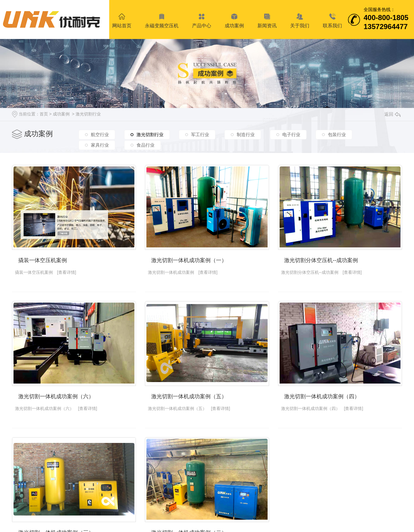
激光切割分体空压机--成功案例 (321, 260)
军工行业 (200, 134)
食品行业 (145, 145)
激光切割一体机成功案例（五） (189, 396)
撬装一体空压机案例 (43, 260)
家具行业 (100, 145)
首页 (44, 114)
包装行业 (337, 134)
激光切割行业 (88, 114)
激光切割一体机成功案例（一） (189, 260)
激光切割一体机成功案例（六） (56, 396)
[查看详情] (67, 272)
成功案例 (61, 114)
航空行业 (100, 134)
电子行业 (291, 134)
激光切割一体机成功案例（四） (322, 396)
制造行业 (246, 134)
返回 (392, 114)
